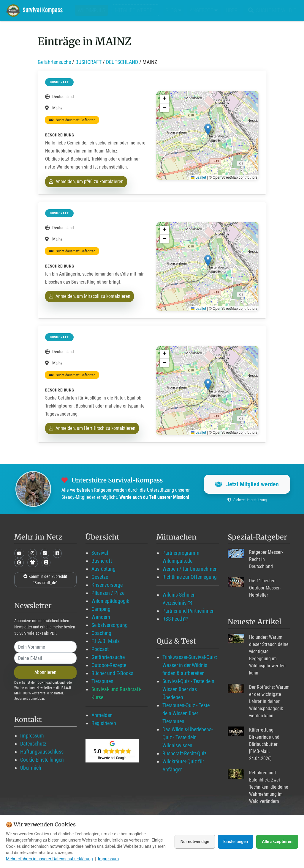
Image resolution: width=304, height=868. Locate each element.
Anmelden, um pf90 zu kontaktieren (86, 181)
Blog (174, 10)
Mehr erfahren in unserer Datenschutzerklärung (49, 859)
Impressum (32, 736)
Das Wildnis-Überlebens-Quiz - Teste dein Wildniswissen (187, 737)
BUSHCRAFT (88, 62)
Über (232, 10)
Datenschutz (33, 744)
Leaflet (198, 177)
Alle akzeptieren (277, 842)
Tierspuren (102, 681)
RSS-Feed (172, 619)
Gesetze (100, 577)
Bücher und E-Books (112, 673)
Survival (100, 553)
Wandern (101, 617)
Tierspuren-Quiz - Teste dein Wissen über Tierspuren (186, 713)
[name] (45, 647)
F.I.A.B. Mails (106, 641)
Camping (101, 609)
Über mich (31, 768)
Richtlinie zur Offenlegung (190, 577)
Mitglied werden (135, 10)
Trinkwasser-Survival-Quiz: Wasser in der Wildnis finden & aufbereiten (190, 665)
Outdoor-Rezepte (109, 665)
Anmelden (102, 715)
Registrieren (104, 723)
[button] (208, 129)
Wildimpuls (91, 10)
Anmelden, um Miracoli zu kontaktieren (90, 296)
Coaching (101, 633)
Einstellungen (235, 842)
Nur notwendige (193, 842)
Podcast (100, 649)
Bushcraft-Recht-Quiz (185, 753)
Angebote (204, 10)
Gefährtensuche (54, 62)
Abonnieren (45, 672)
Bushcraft (102, 561)
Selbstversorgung (110, 625)
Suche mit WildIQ (271, 10)
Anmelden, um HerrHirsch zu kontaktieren (92, 428)
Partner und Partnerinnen (189, 611)
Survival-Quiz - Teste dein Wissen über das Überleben (188, 689)
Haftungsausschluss (42, 752)
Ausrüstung (103, 569)
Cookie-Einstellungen (42, 760)
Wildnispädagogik (110, 601)
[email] (45, 658)
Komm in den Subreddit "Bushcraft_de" (45, 580)
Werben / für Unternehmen (190, 569)
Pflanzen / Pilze (108, 593)
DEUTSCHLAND (122, 62)
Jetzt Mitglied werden (247, 484)
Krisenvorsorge (107, 585)
